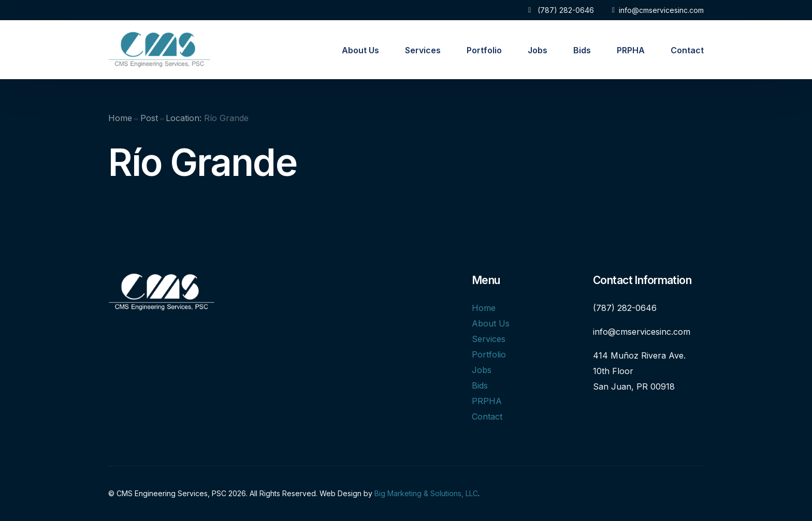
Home (484, 308)
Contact (487, 416)
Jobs (482, 370)
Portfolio (489, 354)
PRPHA (487, 401)
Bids (480, 385)
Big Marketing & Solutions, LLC (426, 493)
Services (489, 339)
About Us (491, 323)
